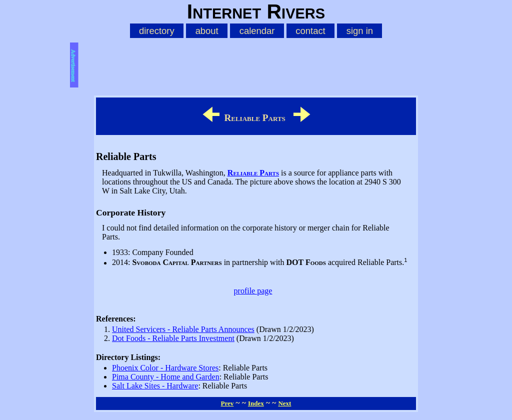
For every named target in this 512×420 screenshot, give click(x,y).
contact (310, 31)
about (207, 31)
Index (256, 403)
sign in (360, 31)
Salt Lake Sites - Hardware (155, 386)
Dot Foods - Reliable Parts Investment (173, 338)
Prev (227, 403)
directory (157, 31)
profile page (253, 291)
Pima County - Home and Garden (166, 377)
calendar (257, 31)
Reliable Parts (253, 173)
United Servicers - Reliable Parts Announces (183, 329)
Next (284, 403)
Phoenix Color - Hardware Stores (165, 368)
